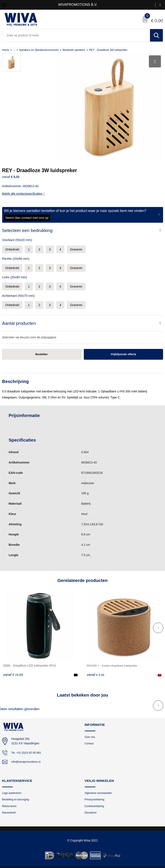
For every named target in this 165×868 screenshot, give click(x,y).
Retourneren (10, 803)
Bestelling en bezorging (17, 796)
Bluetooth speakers (78, 50)
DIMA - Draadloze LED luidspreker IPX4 (30, 662)
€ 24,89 (13, 671)
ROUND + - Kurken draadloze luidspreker (114, 662)
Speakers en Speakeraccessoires (41, 50)
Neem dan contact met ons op (27, 214)
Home (6, 50)
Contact (89, 740)
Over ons (90, 733)
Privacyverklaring (95, 796)
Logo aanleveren (13, 789)
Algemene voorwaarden (99, 789)
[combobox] (76, 35)
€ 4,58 (96, 671)
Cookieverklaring (95, 803)
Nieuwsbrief (9, 810)
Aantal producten (19, 319)
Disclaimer (91, 810)
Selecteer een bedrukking (27, 226)
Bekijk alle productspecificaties (23, 190)
